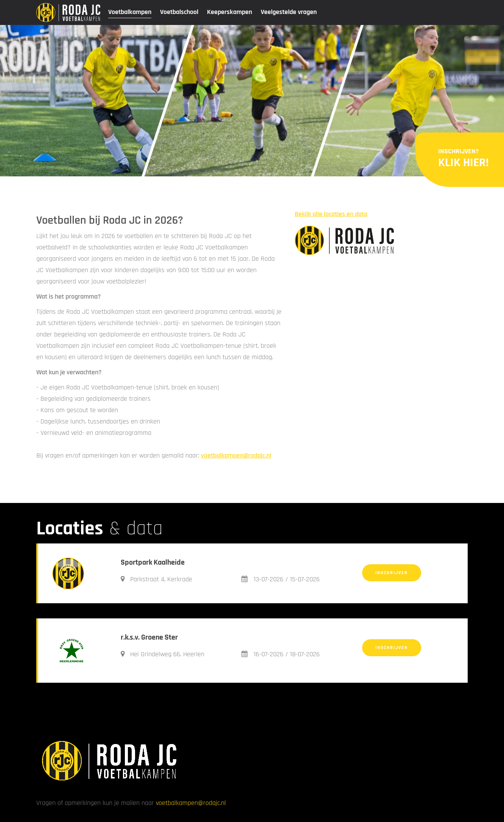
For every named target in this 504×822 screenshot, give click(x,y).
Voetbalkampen (130, 12)
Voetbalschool (179, 12)
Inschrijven (392, 573)
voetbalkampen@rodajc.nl (236, 455)
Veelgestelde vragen (289, 12)
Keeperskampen (229, 12)
